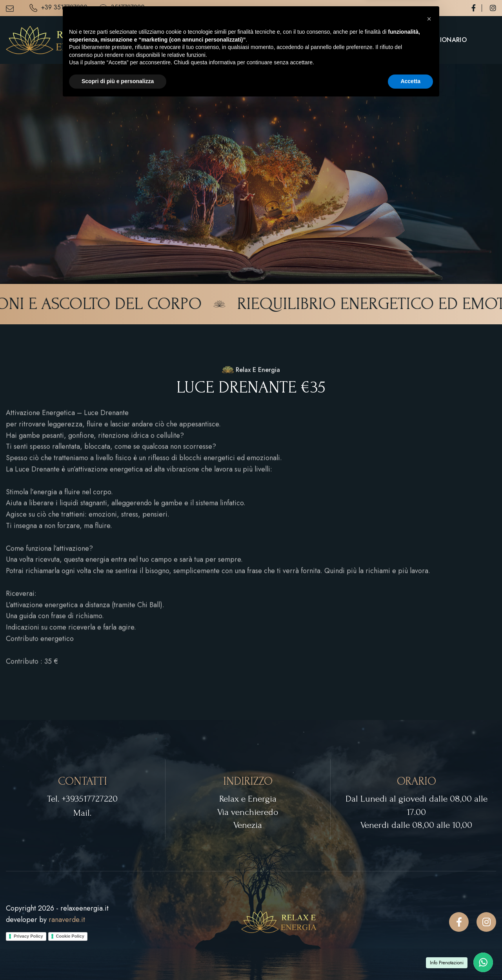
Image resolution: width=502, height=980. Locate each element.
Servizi (344, 40)
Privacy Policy (28, 936)
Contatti (391, 40)
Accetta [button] (410, 958)
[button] (429, 896)
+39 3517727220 (58, 8)
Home (312, 40)
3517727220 (122, 8)
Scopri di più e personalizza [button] (118, 958)
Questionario (443, 40)
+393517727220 (90, 799)
